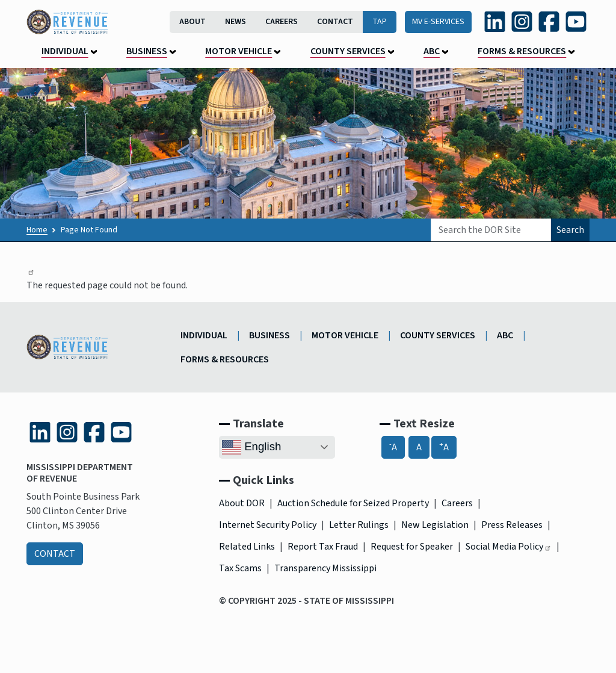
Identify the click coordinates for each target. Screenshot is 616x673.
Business (147, 51)
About (192, 22)
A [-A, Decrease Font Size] (393, 447)
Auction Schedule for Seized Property (353, 503)
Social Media (509, 547)
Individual (65, 51)
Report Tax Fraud (323, 547)
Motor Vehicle (239, 51)
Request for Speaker (412, 547)
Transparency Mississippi (325, 568)
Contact (335, 22)
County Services (348, 51)
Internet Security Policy (268, 525)
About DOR (242, 503)
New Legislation (435, 525)
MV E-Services (438, 22)
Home (37, 230)
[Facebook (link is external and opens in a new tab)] (549, 21)
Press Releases (512, 525)
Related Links (247, 547)
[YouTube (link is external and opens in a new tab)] (576, 21)
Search (570, 230)
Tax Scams (240, 568)
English (251, 447)
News (236, 22)
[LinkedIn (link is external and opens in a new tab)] (495, 21)
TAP (380, 22)
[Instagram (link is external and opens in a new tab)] (522, 21)
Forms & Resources (522, 51)
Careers (282, 22)
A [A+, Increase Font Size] (444, 447)
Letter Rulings (359, 525)
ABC (432, 51)
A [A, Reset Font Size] (419, 447)
